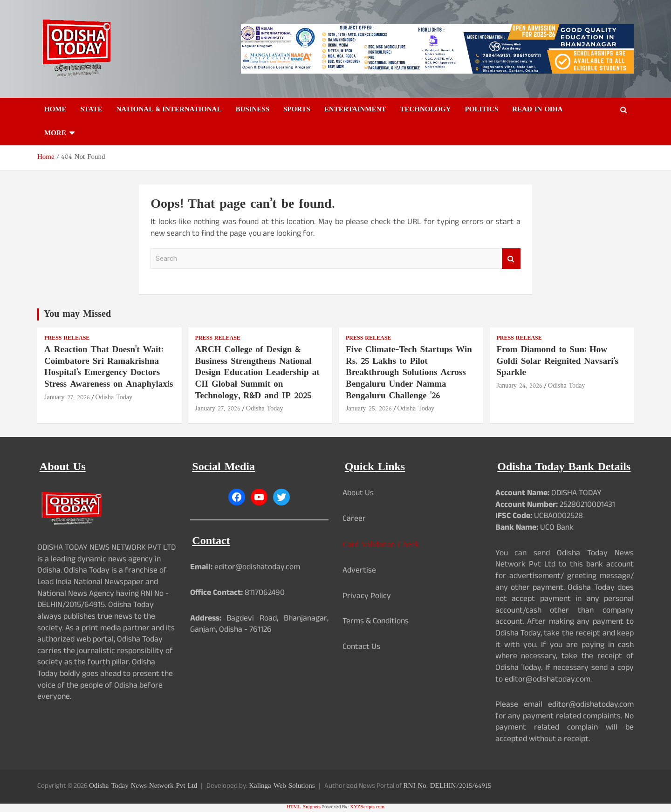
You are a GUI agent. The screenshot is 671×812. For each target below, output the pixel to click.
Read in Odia (537, 110)
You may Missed (77, 314)
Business (252, 110)
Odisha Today (114, 398)
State (92, 110)
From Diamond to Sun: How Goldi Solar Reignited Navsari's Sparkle (558, 362)
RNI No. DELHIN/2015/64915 (447, 786)
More (55, 133)
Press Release (67, 338)
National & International (169, 110)
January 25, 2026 (369, 409)
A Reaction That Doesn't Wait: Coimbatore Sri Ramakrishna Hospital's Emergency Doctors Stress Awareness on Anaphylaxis (109, 367)
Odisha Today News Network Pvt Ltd (143, 786)
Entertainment (355, 110)
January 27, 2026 (67, 398)
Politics (482, 110)
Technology (425, 110)
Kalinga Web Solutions (282, 786)
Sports (297, 110)
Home (55, 110)
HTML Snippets (304, 807)
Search (511, 259)
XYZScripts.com (367, 807)
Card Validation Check (380, 545)
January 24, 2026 (520, 386)
